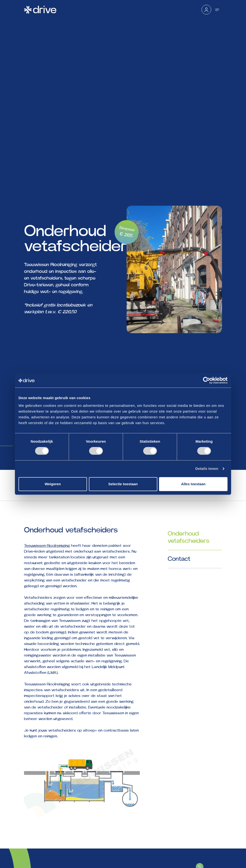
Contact (179, 559)
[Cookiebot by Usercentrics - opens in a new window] (206, 380)
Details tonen (207, 469)
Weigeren (53, 484)
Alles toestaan (193, 484)
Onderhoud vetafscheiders (189, 537)
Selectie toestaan (123, 484)
